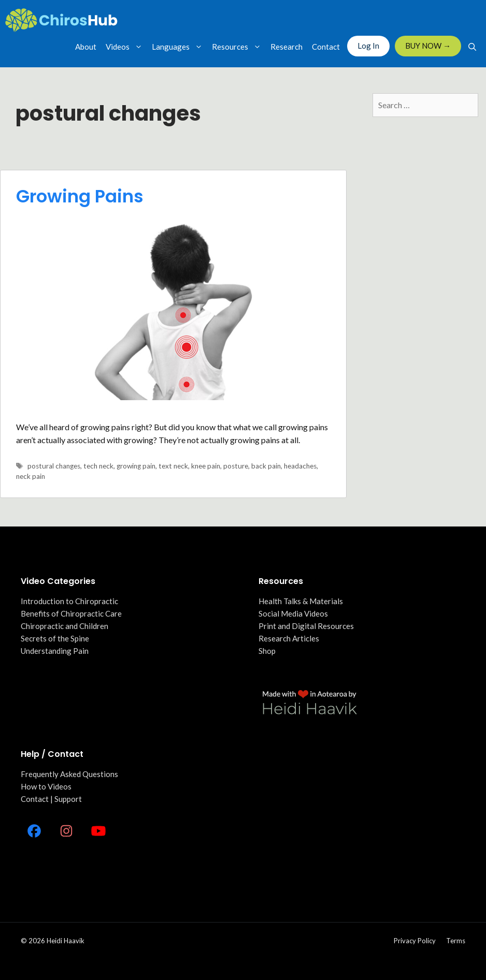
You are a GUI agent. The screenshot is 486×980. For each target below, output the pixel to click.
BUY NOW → (428, 46)
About (86, 47)
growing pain (136, 466)
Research (287, 47)
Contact (326, 47)
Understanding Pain (55, 651)
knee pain (206, 466)
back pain (266, 466)
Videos (126, 47)
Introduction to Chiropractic (69, 601)
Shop (267, 651)
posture (236, 466)
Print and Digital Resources (306, 626)
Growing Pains (80, 196)
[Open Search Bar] (472, 47)
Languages (180, 47)
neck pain (31, 476)
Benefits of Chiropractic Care (71, 613)
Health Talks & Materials (301, 601)
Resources (239, 47)
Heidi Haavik (66, 941)
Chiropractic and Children (65, 626)
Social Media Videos (293, 613)
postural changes (54, 466)
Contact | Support (51, 799)
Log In (368, 46)
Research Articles (289, 638)
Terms (456, 941)
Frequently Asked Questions (69, 774)
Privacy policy (415, 941)
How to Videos (46, 786)
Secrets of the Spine (55, 638)
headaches (300, 466)
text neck (173, 466)
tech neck (98, 466)
